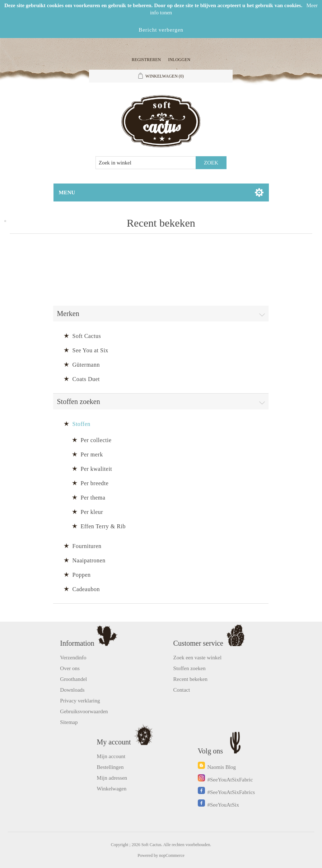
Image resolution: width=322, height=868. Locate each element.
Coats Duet (86, 379)
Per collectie (96, 440)
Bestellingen (110, 767)
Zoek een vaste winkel (198, 658)
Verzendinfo (73, 658)
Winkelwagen (112, 789)
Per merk (92, 454)
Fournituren (87, 546)
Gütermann (86, 365)
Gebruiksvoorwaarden (84, 711)
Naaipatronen (89, 560)
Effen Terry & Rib (103, 526)
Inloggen (179, 60)
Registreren (146, 60)
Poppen (81, 575)
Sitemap (69, 722)
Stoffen (81, 424)
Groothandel (73, 679)
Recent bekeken (190, 679)
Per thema (93, 498)
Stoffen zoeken (190, 668)
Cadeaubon (86, 589)
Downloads (72, 690)
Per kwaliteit (96, 469)
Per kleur (92, 512)
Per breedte (94, 483)
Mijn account (111, 756)
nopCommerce (172, 855)
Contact (182, 690)
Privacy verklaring (80, 701)
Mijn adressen (112, 778)
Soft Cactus (87, 336)
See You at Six (90, 350)
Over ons (70, 668)
